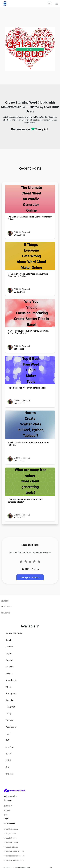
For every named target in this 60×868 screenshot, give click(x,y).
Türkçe (9, 714)
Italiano (9, 673)
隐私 (5, 815)
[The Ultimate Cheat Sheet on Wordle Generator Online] (30, 199)
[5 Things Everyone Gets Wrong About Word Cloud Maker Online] (30, 256)
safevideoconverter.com (14, 860)
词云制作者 (5, 601)
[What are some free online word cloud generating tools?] (30, 482)
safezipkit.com (10, 834)
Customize (30, 49)
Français (9, 667)
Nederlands (11, 680)
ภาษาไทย (10, 747)
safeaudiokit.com (11, 847)
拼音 (7, 767)
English (9, 653)
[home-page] (5, 4)
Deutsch (9, 647)
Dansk (8, 640)
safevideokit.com (11, 829)
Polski (8, 687)
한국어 (8, 754)
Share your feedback (30, 577)
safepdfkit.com (10, 838)
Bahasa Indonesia (14, 633)
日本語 (8, 760)
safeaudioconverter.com (14, 851)
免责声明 (7, 810)
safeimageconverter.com (14, 856)
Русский (10, 720)
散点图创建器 (6, 613)
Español (9, 660)
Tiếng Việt (10, 707)
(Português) (11, 693)
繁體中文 (9, 774)
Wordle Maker (6, 607)
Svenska (9, 700)
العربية (8, 734)
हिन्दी (7, 740)
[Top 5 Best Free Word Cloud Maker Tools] (30, 370)
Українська (11, 727)
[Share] (49, 4)
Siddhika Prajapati (22, 232)
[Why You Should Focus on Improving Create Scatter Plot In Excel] (30, 313)
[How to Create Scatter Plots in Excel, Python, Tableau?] (30, 425)
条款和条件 (8, 806)
